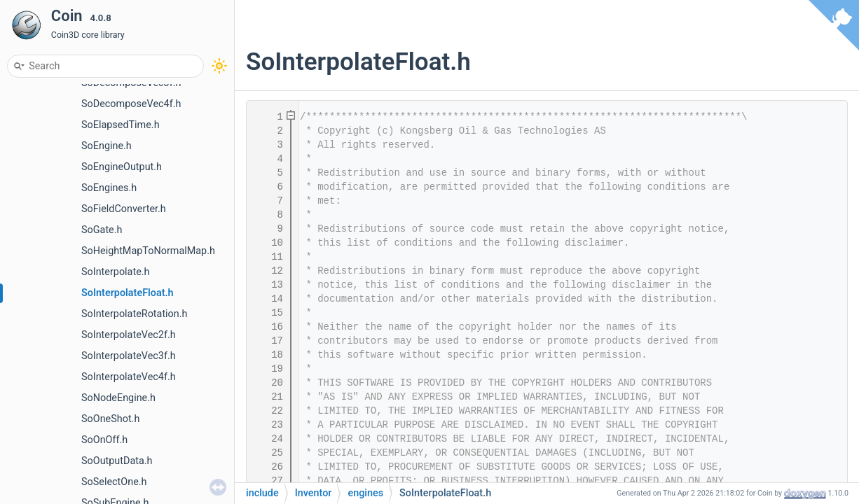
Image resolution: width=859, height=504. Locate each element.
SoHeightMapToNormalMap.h (148, 251)
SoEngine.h (106, 146)
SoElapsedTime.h (121, 125)
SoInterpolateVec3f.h (129, 356)
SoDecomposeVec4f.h (131, 104)
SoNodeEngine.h (118, 398)
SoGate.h (102, 230)
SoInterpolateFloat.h (128, 293)
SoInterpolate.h (116, 272)
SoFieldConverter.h (124, 209)
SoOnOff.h (104, 440)
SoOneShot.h (110, 419)
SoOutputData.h (117, 461)
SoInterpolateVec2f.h (129, 335)
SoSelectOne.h (114, 482)
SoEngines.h (109, 188)
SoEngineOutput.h (122, 167)
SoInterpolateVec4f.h (129, 377)
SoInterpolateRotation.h (134, 314)
